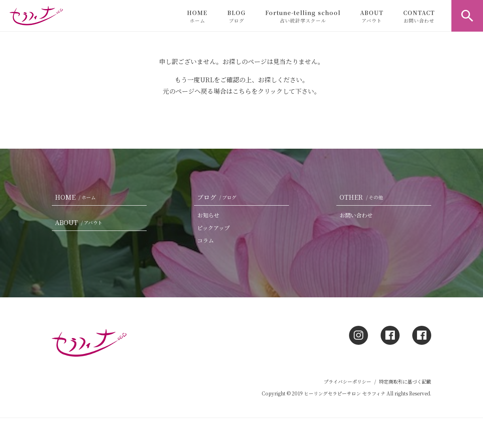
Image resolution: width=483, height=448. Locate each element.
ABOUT (372, 16)
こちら (242, 91)
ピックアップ (213, 228)
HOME (197, 16)
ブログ (218, 197)
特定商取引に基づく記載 (405, 381)
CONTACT (419, 16)
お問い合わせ (356, 215)
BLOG (236, 16)
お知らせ (208, 215)
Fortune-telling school (303, 16)
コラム (206, 240)
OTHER (363, 197)
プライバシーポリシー (347, 381)
